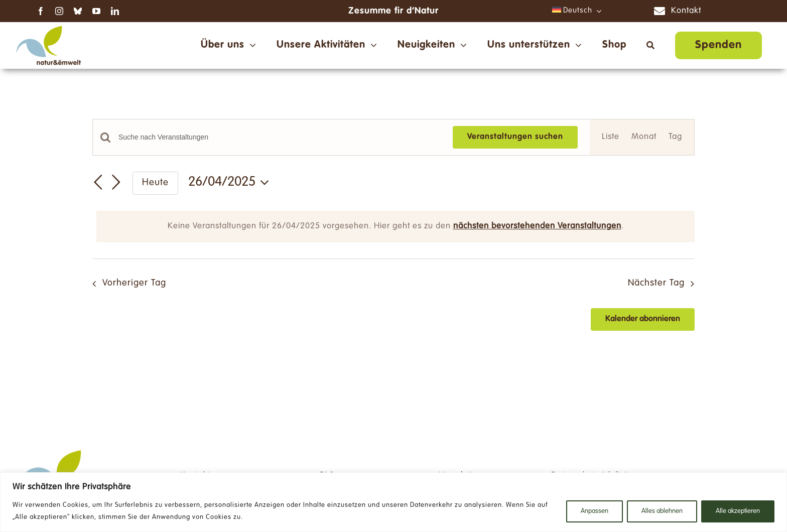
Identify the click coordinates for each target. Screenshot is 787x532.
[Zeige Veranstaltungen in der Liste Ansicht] (611, 137)
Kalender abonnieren (643, 319)
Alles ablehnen (662, 511)
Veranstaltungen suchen (515, 137)
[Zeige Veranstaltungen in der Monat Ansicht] (644, 137)
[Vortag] (98, 182)
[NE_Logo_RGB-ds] (49, 27)
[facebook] (41, 11)
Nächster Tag (656, 283)
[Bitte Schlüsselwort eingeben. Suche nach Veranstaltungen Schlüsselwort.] (280, 137)
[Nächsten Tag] (116, 182)
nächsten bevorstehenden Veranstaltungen (537, 226)
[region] (393, 502)
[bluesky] (78, 11)
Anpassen (595, 511)
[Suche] (651, 45)
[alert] (396, 227)
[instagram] (59, 11)
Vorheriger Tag (134, 283)
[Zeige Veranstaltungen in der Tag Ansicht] (675, 137)
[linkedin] (115, 11)
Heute (155, 183)
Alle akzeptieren (738, 511)
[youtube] (97, 11)
